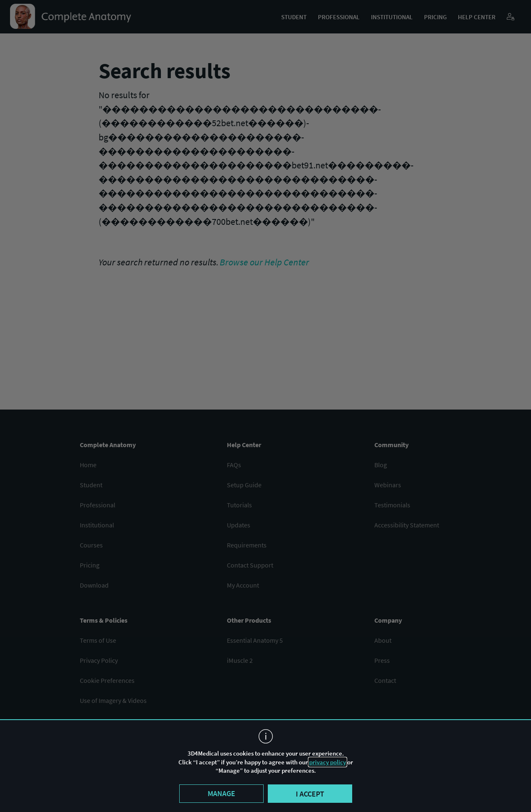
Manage (221, 793)
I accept (310, 794)
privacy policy (328, 762)
